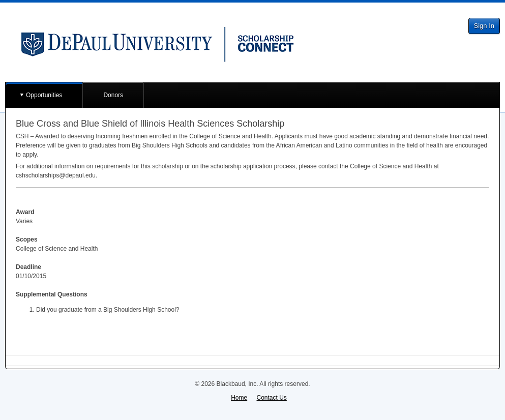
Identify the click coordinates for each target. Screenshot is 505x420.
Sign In (484, 26)
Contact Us (272, 398)
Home (239, 398)
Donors (113, 95)
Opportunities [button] (44, 95)
